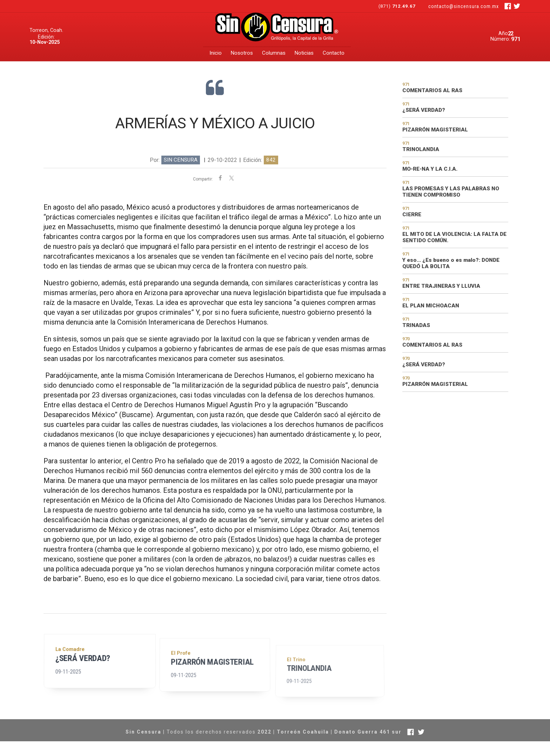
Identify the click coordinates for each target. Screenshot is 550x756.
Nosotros (242, 53)
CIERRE (412, 214)
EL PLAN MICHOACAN (431, 306)
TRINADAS (416, 325)
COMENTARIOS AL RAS (432, 90)
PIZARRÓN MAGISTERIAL (212, 679)
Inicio (216, 53)
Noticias (304, 53)
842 (271, 160)
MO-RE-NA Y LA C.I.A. (430, 169)
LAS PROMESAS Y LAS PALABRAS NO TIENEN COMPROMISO (451, 192)
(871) (398, 6)
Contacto (334, 53)
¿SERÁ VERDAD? (83, 669)
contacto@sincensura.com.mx (464, 6)
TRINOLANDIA (311, 696)
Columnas (274, 53)
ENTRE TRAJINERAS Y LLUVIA (441, 286)
